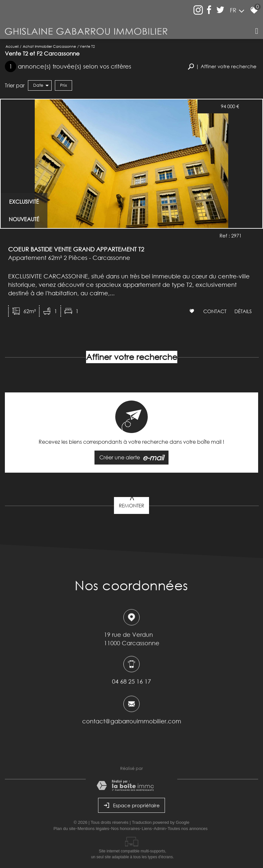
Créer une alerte (131, 458)
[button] (222, 66)
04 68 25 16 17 (131, 682)
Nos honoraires (125, 829)
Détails (243, 311)
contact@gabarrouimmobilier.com (132, 723)
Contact (215, 311)
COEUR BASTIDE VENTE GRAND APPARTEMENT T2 (76, 249)
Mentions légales (94, 829)
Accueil (12, 46)
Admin (160, 829)
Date (41, 85)
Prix (63, 85)
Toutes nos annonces (188, 829)
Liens (147, 829)
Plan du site (65, 829)
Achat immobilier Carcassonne (49, 46)
